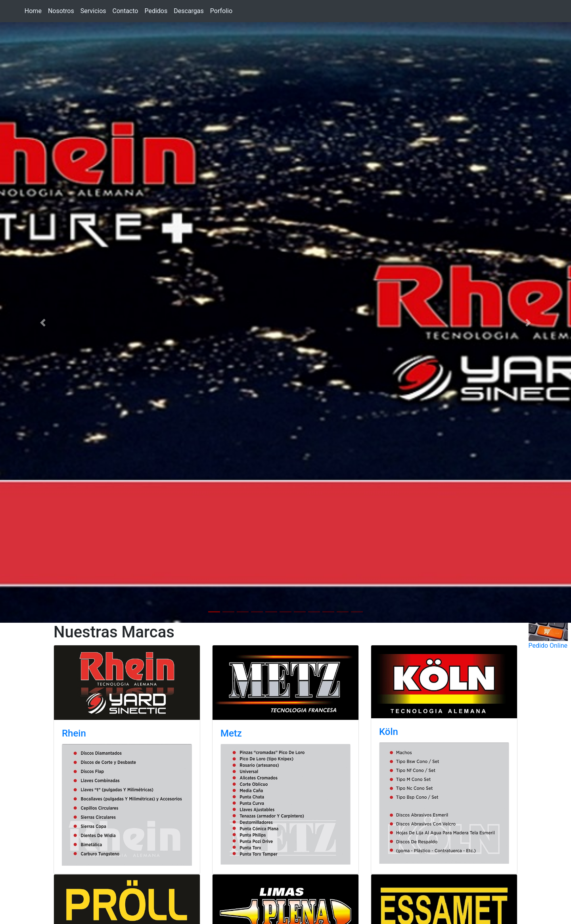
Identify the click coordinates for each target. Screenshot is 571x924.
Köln (389, 732)
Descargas (189, 11)
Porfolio (221, 11)
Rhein (74, 733)
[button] (43, 322)
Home (33, 11)
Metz (231, 733)
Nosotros (61, 11)
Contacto (126, 11)
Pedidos (156, 11)
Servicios (93, 11)
